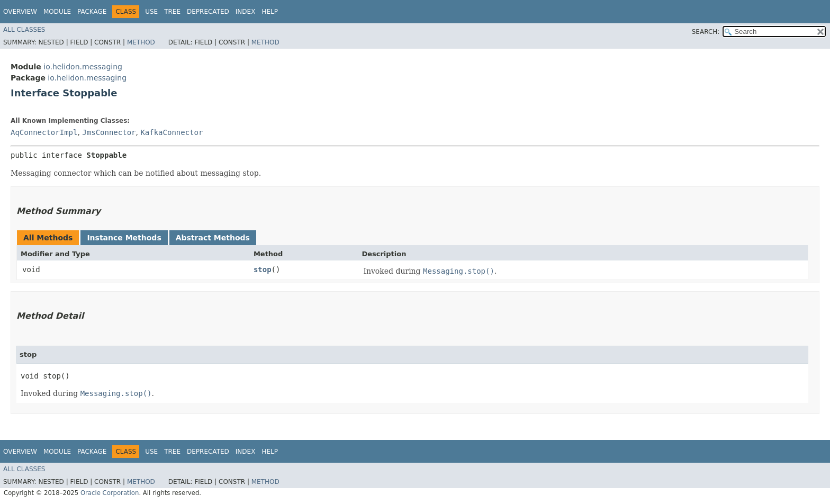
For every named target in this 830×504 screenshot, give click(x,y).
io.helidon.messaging (83, 67)
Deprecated (208, 12)
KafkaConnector (172, 132)
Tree (172, 12)
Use (151, 12)
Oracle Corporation (110, 493)
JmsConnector (109, 132)
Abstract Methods (213, 238)
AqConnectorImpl (44, 132)
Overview (20, 12)
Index (246, 12)
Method (141, 42)
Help (270, 12)
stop (263, 269)
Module (57, 12)
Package (92, 12)
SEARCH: (706, 32)
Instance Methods (124, 238)
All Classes (24, 30)
